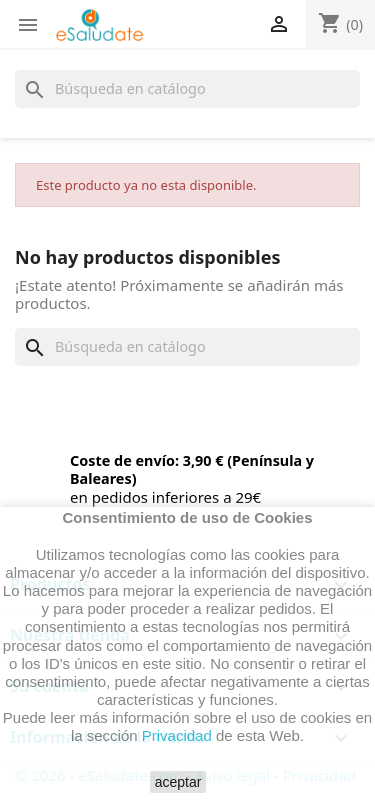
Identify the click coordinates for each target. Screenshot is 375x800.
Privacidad (177, 735)
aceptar (178, 782)
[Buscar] (187, 89)
